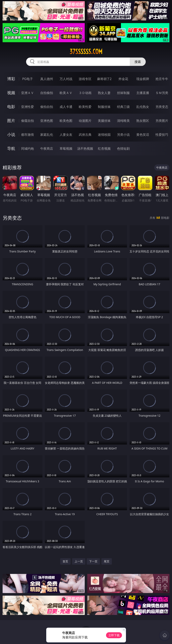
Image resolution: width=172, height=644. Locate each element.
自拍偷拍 (47, 93)
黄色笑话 (143, 135)
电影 (11, 107)
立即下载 (114, 635)
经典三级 (123, 107)
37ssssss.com (86, 52)
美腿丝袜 (104, 121)
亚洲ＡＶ (28, 93)
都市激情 (28, 135)
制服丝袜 (104, 107)
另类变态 (162, 107)
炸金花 (123, 79)
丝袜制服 (123, 93)
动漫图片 (85, 121)
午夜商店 (47, 149)
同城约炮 (28, 149)
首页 (65, 561)
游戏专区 (85, 79)
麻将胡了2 (104, 79)
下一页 (93, 561)
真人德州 (47, 79)
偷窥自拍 (28, 121)
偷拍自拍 (47, 107)
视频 (11, 93)
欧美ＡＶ (66, 93)
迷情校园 (104, 135)
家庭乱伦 (47, 135)
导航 (11, 148)
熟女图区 (143, 121)
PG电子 (27, 79)
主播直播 (143, 93)
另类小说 (123, 135)
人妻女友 (66, 135)
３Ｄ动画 (85, 93)
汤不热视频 (85, 149)
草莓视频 (66, 149)
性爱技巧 (162, 135)
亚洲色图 (47, 121)
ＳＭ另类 (162, 93)
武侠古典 (85, 135)
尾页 (107, 561)
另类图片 (162, 121)
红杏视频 (104, 149)
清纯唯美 (123, 121)
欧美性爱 (85, 107)
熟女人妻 (104, 93)
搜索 (138, 62)
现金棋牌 (143, 79)
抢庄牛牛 (162, 79)
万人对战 (66, 79)
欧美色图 (66, 121)
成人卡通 (66, 107)
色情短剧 (123, 149)
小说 (11, 134)
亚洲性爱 (28, 107)
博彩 (11, 79)
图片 (11, 121)
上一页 (79, 561)
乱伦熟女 (143, 107)
